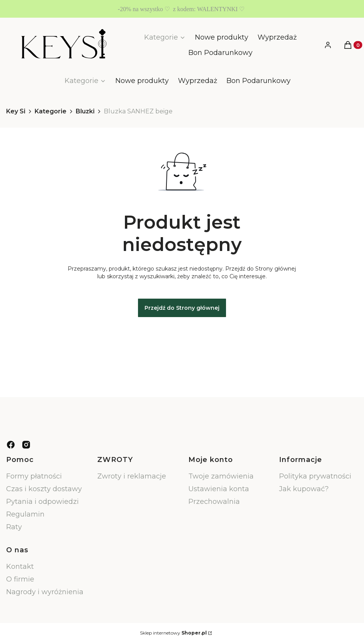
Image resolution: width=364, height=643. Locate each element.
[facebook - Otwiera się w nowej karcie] (11, 445)
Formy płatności (34, 476)
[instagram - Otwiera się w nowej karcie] (26, 445)
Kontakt (20, 567)
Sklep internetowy (173, 633)
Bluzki (85, 111)
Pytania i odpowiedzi (42, 502)
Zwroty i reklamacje (132, 476)
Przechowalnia (214, 502)
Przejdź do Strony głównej (182, 308)
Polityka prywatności (315, 476)
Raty (14, 527)
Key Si (16, 111)
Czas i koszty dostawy (44, 489)
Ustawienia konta (219, 489)
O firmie (20, 579)
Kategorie (51, 111)
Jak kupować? (304, 489)
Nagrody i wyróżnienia (45, 592)
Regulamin (25, 514)
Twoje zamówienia (221, 476)
